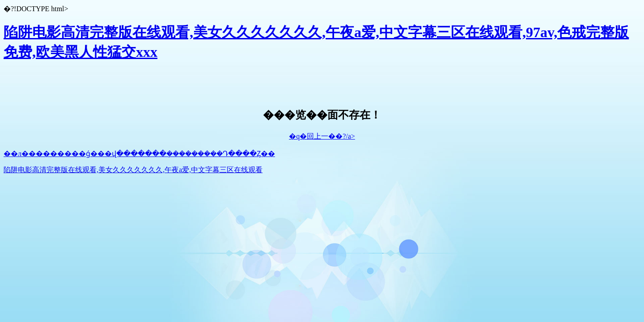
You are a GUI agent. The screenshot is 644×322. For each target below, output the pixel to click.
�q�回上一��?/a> (322, 136)
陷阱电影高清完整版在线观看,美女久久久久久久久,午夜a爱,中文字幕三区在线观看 (133, 170)
